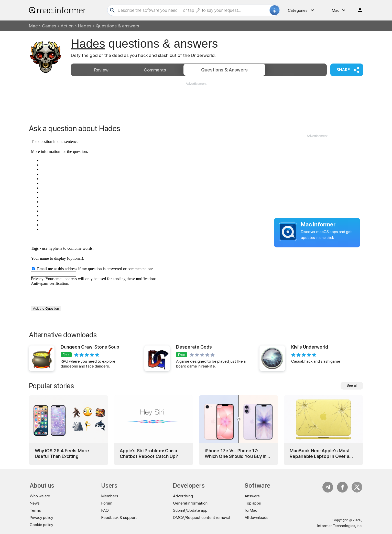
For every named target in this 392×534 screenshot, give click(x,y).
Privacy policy (41, 517)
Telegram (328, 487)
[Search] (193, 10)
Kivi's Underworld (310, 347)
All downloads (257, 517)
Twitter (357, 487)
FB (342, 487)
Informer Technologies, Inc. (340, 526)
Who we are (40, 496)
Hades (85, 26)
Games (49, 26)
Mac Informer (318, 224)
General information (190, 503)
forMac (251, 510)
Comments (155, 70)
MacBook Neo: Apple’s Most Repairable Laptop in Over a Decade (320, 453)
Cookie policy (41, 525)
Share (343, 70)
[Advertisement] (196, 101)
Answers (224, 70)
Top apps (253, 503)
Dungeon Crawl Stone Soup (90, 347)
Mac (33, 26)
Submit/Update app (190, 510)
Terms (35, 510)
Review (101, 70)
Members (110, 496)
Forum (107, 503)
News (35, 503)
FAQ (105, 510)
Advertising (183, 496)
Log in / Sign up (358, 10)
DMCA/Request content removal (202, 517)
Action (67, 26)
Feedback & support (119, 517)
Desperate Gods (194, 347)
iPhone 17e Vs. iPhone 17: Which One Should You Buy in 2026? (236, 453)
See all (352, 385)
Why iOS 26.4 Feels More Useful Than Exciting (62, 453)
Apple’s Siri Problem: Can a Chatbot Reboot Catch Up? (149, 453)
